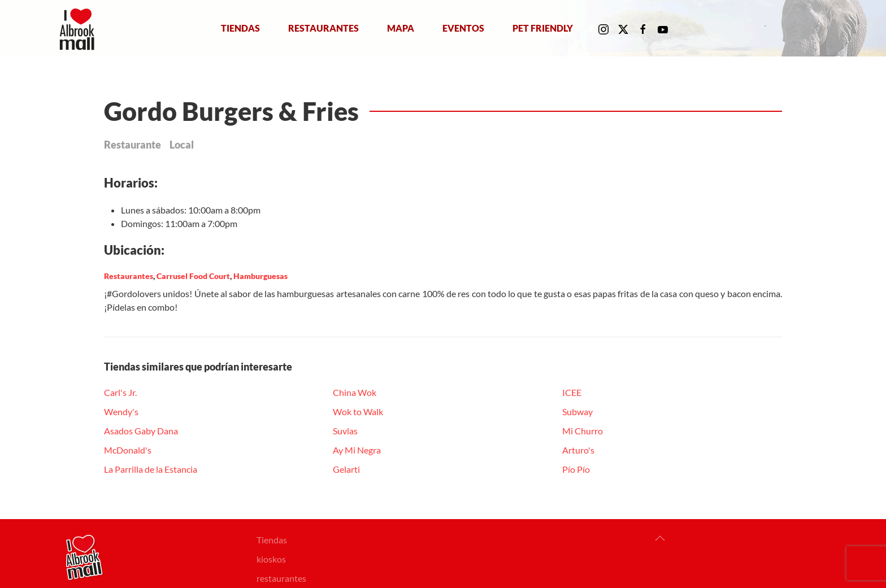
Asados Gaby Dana (141, 431)
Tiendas (240, 28)
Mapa (401, 28)
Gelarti (346, 469)
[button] (660, 538)
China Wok (355, 392)
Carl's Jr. (120, 392)
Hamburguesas (260, 276)
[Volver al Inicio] (79, 28)
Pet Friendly (543, 28)
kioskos (271, 559)
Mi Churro (583, 431)
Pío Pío (576, 469)
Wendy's (121, 411)
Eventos (463, 28)
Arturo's (578, 450)
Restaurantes (323, 28)
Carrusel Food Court (193, 276)
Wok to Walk (358, 411)
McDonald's (128, 450)
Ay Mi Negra (357, 450)
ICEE (572, 392)
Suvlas (345, 431)
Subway (577, 411)
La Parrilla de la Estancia (151, 469)
